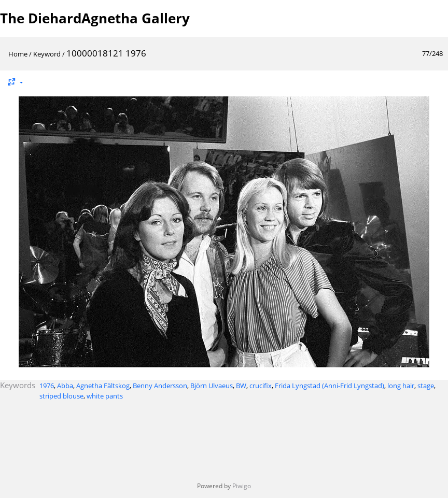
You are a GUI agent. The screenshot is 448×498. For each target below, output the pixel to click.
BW (241, 386)
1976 (47, 386)
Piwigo (242, 486)
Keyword (47, 54)
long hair (401, 386)
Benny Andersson (160, 386)
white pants (105, 396)
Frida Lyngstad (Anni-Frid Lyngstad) (330, 386)
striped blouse (61, 396)
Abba (65, 386)
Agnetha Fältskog (103, 386)
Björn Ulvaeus (212, 386)
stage (426, 386)
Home (18, 54)
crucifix (261, 386)
